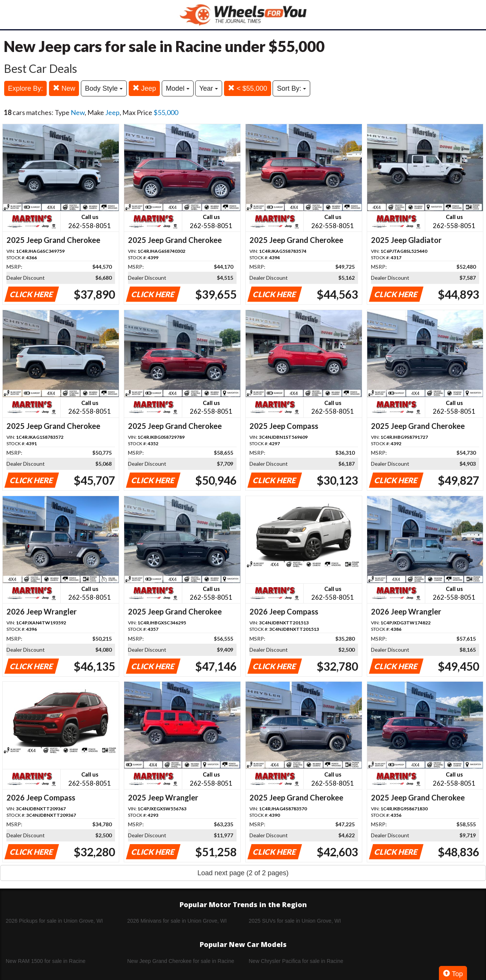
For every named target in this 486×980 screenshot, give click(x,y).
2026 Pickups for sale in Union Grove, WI (54, 921)
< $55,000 (248, 88)
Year (209, 88)
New (64, 88)
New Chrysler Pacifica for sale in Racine (296, 961)
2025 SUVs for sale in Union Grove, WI (295, 921)
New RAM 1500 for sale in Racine (46, 961)
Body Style (104, 88)
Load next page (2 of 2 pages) (243, 873)
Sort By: (291, 88)
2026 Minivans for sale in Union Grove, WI (177, 921)
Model (178, 88)
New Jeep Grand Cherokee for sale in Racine (181, 961)
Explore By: (25, 88)
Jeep (144, 88)
